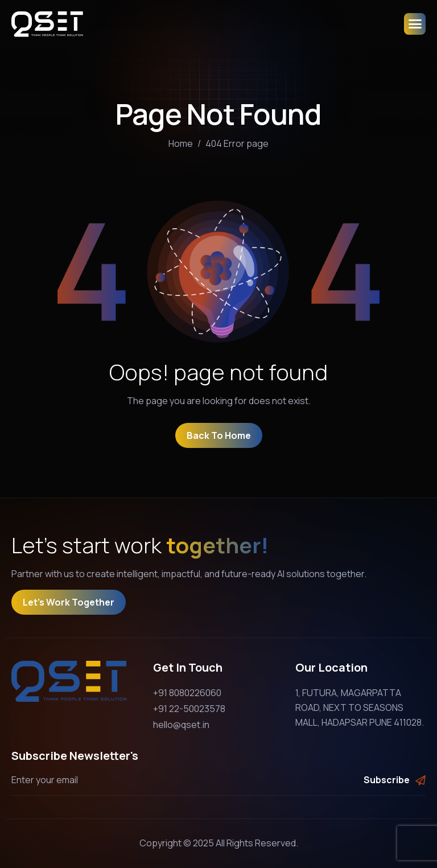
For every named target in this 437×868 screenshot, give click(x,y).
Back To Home (219, 435)
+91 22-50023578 (189, 709)
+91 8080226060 (187, 693)
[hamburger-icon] (415, 24)
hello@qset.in (181, 725)
